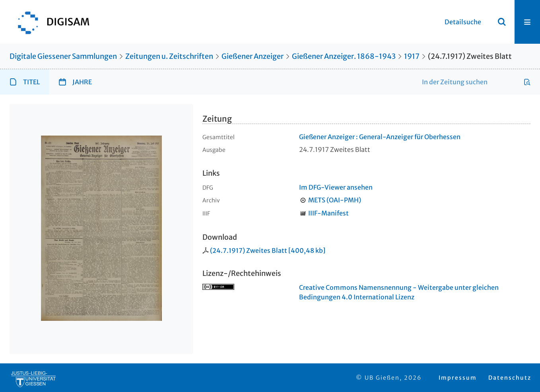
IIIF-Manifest (328, 213)
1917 (412, 56)
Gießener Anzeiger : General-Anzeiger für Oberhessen (380, 137)
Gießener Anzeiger (253, 56)
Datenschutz (510, 378)
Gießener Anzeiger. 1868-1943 (344, 56)
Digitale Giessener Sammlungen (63, 56)
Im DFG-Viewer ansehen (336, 187)
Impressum (458, 378)
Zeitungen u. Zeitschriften (169, 56)
